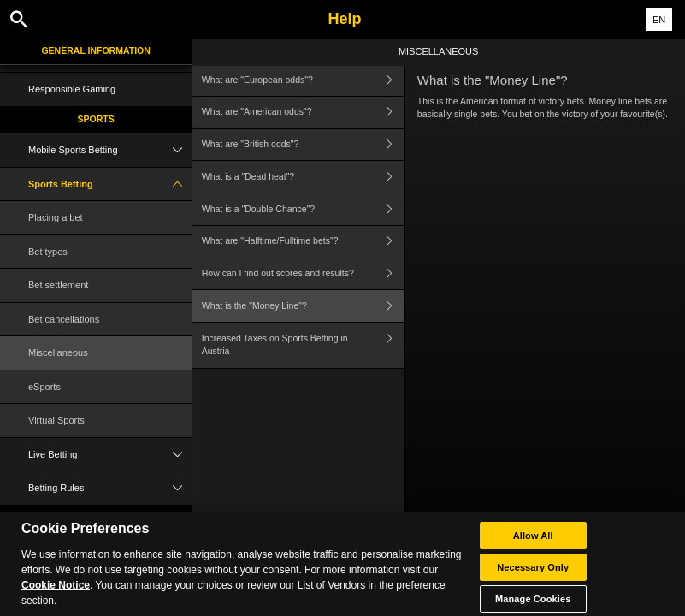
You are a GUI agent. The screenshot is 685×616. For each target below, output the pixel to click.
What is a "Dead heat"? (303, 177)
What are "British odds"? (303, 145)
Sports (96, 119)
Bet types (48, 252)
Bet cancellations (64, 319)
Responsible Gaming (72, 89)
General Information (95, 50)
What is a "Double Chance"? (303, 209)
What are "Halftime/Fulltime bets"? (303, 242)
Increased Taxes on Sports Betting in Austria (303, 345)
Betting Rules (110, 488)
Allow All (533, 542)
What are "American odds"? (303, 113)
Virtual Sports (56, 420)
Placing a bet (56, 217)
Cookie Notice (56, 592)
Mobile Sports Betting (110, 150)
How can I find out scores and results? (303, 274)
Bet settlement (58, 285)
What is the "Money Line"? (303, 306)
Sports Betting (110, 184)
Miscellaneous (58, 352)
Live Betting (110, 455)
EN (659, 20)
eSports (44, 387)
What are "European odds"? (303, 80)
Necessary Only (533, 574)
